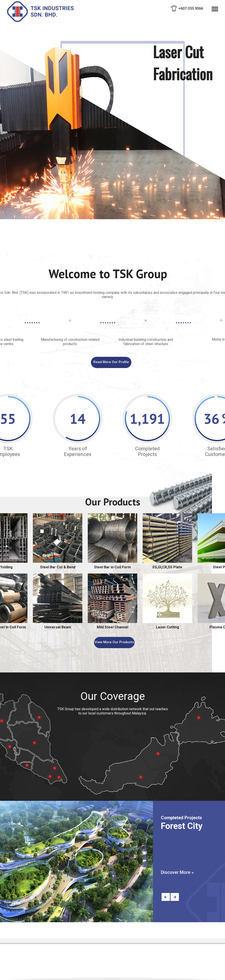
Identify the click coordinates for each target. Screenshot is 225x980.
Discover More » (177, 872)
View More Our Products (114, 642)
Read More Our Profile (111, 362)
